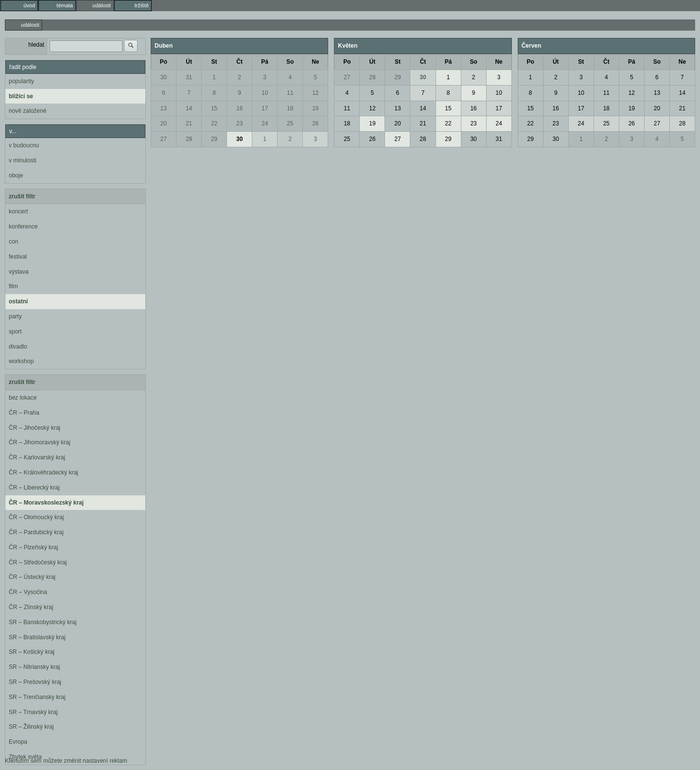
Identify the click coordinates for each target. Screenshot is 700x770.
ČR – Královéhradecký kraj (44, 472)
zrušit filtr (22, 196)
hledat (36, 45)
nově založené (27, 111)
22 (214, 123)
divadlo (18, 347)
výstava (19, 272)
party (15, 316)
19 (315, 108)
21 (189, 123)
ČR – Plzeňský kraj (33, 547)
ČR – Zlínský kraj (31, 607)
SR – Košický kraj (32, 652)
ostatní (18, 301)
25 (290, 123)
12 (315, 93)
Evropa (18, 742)
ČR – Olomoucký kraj (36, 517)
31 (189, 77)
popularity (21, 81)
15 (214, 108)
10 (265, 93)
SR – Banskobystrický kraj (43, 622)
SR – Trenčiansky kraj (37, 697)
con (13, 242)
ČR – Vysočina (28, 592)
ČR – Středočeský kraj (38, 562)
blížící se (21, 96)
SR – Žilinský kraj (31, 727)
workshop (21, 361)
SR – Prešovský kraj (35, 682)
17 (265, 108)
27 (164, 139)
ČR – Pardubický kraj (36, 532)
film (13, 286)
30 (164, 77)
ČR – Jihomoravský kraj (40, 442)
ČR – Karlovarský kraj (37, 457)
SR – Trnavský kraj (33, 712)
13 (164, 108)
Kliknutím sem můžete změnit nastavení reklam (66, 761)
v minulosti (23, 160)
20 (164, 123)
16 (239, 108)
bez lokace (23, 398)
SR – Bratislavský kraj (37, 637)
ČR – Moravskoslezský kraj (46, 503)
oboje (16, 175)
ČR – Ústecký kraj (32, 577)
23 (239, 123)
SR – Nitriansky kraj (34, 667)
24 (265, 123)
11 (290, 93)
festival (18, 257)
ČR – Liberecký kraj (34, 488)
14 (189, 108)
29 (214, 139)
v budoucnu (24, 145)
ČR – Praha (24, 413)
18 (290, 108)
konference (23, 227)
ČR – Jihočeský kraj (35, 428)
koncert (18, 211)
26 (315, 123)
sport (15, 332)
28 (189, 139)
